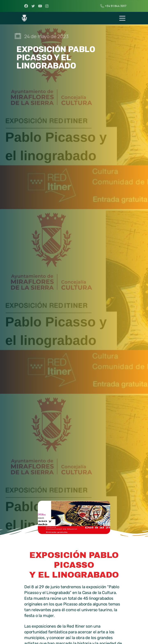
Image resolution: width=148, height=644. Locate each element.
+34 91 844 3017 (113, 6)
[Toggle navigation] (122, 18)
